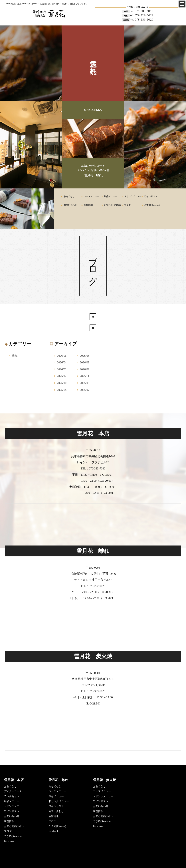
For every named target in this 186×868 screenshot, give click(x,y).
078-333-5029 (142, 20)
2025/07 (85, 390)
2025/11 (85, 376)
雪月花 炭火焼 (104, 780)
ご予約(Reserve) (152, 205)
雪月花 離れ (58, 780)
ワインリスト (151, 196)
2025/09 (85, 383)
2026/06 (62, 356)
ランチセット (12, 796)
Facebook (9, 841)
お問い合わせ (70, 205)
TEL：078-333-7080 (93, 468)
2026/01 (85, 369)
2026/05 (85, 356)
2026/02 (62, 369)
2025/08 (62, 390)
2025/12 (62, 376)
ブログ (127, 205)
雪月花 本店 (14, 780)
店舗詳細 (88, 205)
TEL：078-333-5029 (93, 691)
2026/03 (85, 362)
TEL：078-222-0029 (93, 586)
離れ (15, 356)
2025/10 (62, 383)
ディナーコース (13, 791)
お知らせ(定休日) (112, 205)
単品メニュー (111, 196)
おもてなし (69, 196)
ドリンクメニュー (133, 196)
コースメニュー (92, 196)
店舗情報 (9, 821)
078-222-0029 (142, 15)
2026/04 (62, 362)
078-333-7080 (142, 11)
